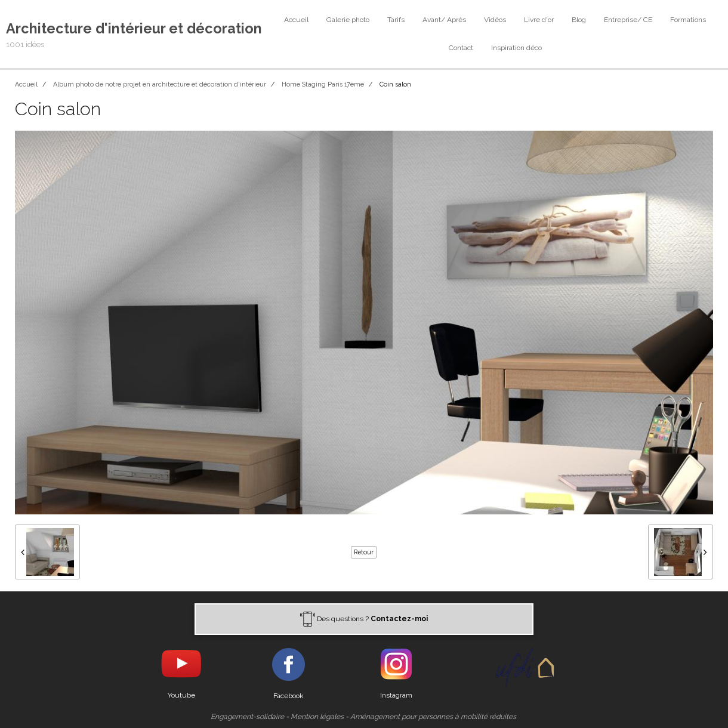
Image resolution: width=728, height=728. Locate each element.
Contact (461, 48)
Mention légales (317, 717)
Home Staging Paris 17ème (323, 84)
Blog (579, 20)
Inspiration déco (516, 48)
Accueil (296, 20)
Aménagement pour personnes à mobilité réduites (433, 717)
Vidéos (495, 20)
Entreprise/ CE (628, 20)
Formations (688, 20)
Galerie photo (348, 20)
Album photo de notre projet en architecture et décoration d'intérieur (160, 84)
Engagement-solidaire (247, 717)
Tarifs (396, 20)
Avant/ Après (444, 20)
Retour (364, 552)
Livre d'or (539, 20)
